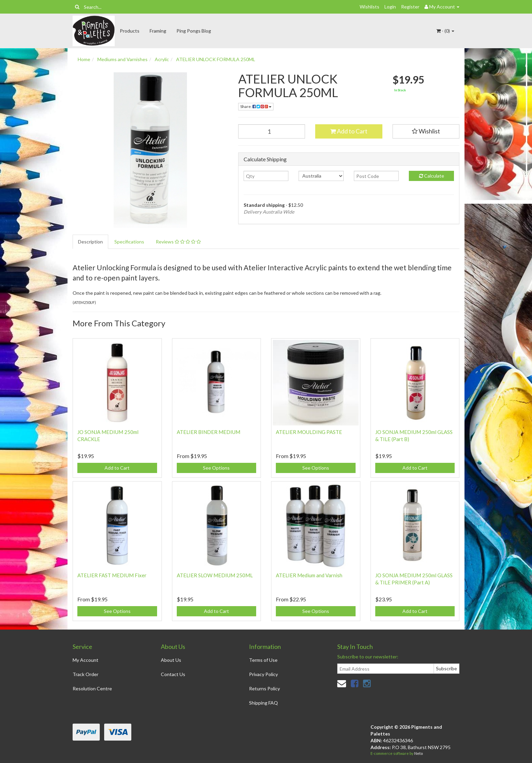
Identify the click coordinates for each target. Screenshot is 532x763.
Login (390, 7)
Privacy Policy (263, 674)
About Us (171, 660)
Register (410, 7)
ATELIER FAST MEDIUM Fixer (112, 575)
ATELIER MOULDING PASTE (309, 432)
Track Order (85, 674)
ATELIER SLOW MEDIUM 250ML (215, 575)
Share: (256, 106)
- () (445, 31)
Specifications (129, 242)
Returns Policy (264, 688)
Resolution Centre (92, 688)
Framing (158, 31)
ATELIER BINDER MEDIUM (208, 432)
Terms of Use (263, 660)
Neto (419, 753)
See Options (216, 468)
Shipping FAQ (263, 703)
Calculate (432, 176)
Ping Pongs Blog (194, 31)
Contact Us (173, 674)
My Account (85, 660)
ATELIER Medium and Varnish (309, 575)
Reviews (178, 242)
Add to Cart (349, 131)
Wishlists (369, 7)
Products (130, 31)
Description (90, 242)
